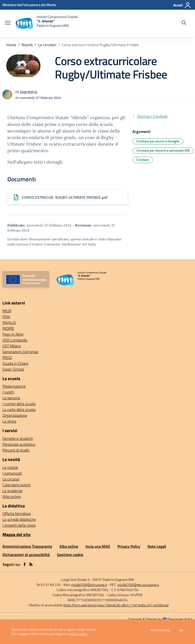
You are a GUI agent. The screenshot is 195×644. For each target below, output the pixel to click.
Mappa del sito (17, 535)
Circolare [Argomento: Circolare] (143, 160)
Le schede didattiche (19, 519)
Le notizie (10, 467)
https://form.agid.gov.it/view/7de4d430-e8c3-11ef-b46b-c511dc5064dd (116, 605)
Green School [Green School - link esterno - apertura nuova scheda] (13, 369)
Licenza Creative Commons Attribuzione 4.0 (52, 244)
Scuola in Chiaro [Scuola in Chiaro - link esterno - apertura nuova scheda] (15, 363)
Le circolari (47, 45)
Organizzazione (15, 415)
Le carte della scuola (19, 409)
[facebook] (25, 564)
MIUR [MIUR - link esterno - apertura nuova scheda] (7, 311)
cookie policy (78, 634)
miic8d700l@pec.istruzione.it (138, 585)
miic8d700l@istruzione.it (89, 585)
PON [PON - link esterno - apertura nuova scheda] (6, 317)
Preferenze (160, 630)
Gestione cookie (70, 555)
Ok (181, 630)
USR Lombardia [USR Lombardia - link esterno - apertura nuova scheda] (15, 340)
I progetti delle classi (19, 525)
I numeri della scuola (19, 404)
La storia (9, 421)
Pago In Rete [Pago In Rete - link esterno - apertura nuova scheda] (13, 334)
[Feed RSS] (31, 564)
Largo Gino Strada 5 (75, 579)
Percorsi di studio (16, 450)
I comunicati (12, 473)
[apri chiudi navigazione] (8, 23)
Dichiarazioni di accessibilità (26, 555)
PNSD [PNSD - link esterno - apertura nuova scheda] (7, 357)
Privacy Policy (129, 546)
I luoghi (8, 392)
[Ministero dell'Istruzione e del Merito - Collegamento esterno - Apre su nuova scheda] (29, 5)
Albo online (12, 496)
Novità (27, 45)
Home (11, 45)
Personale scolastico (19, 444)
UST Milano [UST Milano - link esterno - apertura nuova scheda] (12, 346)
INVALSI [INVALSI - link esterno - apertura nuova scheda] (9, 322)
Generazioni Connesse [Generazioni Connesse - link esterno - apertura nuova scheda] (20, 352)
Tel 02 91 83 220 (48, 585)
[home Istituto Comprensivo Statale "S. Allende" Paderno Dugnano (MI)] (47, 23)
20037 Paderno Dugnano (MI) (113, 579)
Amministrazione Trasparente (27, 546)
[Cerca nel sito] (184, 23)
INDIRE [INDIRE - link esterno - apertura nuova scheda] (8, 328)
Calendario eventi (17, 485)
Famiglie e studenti (18, 438)
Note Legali (157, 546)
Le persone (11, 398)
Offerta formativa (17, 513)
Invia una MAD (98, 546)
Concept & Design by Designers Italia (160, 619)
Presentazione (14, 386)
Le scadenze (12, 491)
